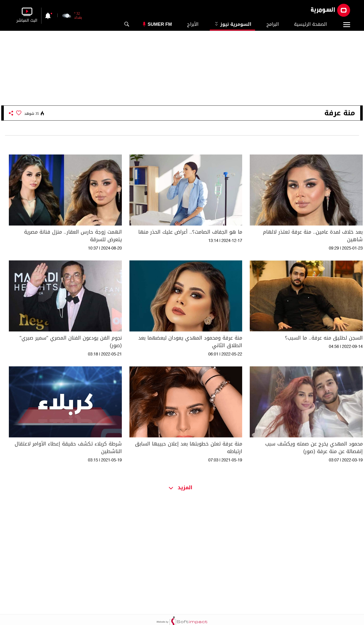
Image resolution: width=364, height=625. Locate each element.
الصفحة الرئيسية (310, 24)
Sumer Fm (160, 24)
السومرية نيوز (232, 24)
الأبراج (193, 24)
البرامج (273, 24)
